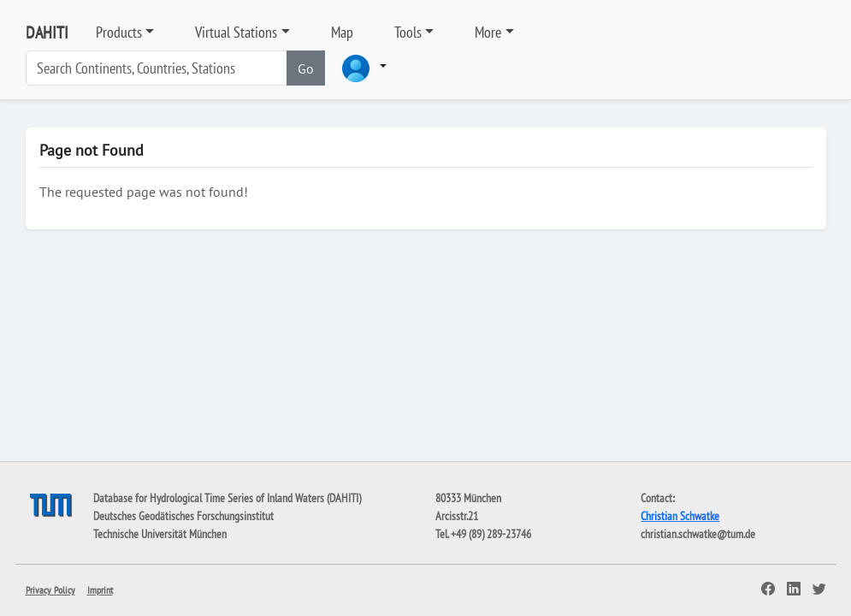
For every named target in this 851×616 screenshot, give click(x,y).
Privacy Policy (50, 590)
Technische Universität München (160, 534)
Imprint (100, 590)
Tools (408, 32)
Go (306, 68)
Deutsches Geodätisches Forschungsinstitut (183, 516)
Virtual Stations (236, 32)
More (488, 32)
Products (119, 32)
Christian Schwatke (680, 516)
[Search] (157, 68)
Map (342, 32)
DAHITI (47, 33)
